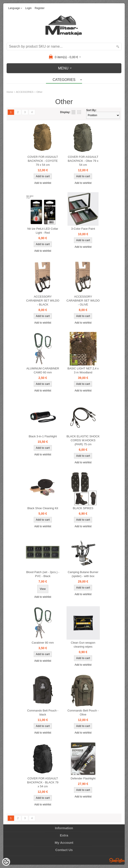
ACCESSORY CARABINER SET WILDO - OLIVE (83, 301)
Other (40, 92)
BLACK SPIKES (83, 508)
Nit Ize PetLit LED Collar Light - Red (43, 231)
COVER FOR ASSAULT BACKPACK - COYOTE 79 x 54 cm (43, 161)
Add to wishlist (43, 183)
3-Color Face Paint (83, 229)
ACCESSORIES (25, 92)
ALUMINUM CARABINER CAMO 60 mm (43, 370)
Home (10, 92)
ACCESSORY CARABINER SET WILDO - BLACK (43, 301)
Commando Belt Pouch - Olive (83, 712)
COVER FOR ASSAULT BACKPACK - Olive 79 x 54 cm (83, 161)
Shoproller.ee (117, 860)
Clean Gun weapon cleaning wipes (83, 645)
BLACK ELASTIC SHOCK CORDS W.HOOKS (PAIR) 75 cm (83, 440)
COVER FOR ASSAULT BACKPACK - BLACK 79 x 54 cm (43, 782)
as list (73, 112)
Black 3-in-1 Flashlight (43, 436)
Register (40, 8)
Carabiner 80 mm (43, 643)
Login (28, 8)
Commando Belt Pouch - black (43, 712)
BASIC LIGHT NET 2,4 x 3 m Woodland (83, 370)
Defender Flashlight (83, 778)
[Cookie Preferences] (6, 862)
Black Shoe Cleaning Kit (43, 508)
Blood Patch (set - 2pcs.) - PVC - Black (43, 574)
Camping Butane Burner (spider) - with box (83, 574)
